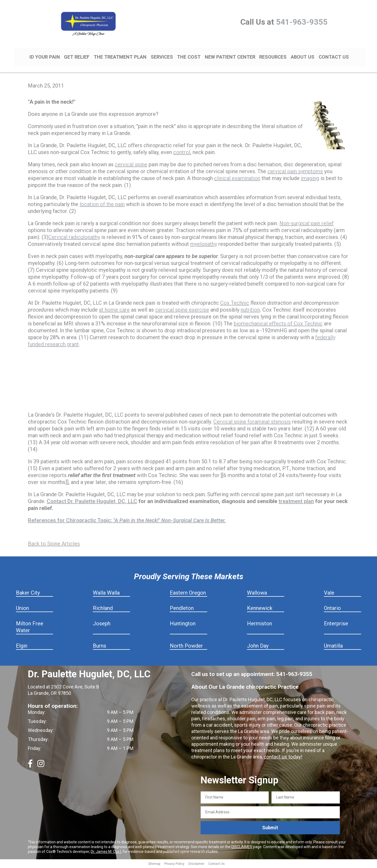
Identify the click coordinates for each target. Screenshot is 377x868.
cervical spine (131, 165)
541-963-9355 (302, 22)
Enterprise (336, 624)
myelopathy (204, 245)
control (182, 153)
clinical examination (237, 179)
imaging (310, 179)
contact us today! (282, 758)
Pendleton (182, 609)
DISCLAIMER (242, 847)
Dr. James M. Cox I (106, 852)
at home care (114, 311)
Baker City (28, 594)
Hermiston (259, 624)
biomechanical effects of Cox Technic (278, 324)
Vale (329, 594)
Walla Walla (106, 594)
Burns (99, 647)
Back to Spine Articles (54, 544)
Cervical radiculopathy (74, 238)
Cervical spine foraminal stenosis (252, 422)
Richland (103, 609)
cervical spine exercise (182, 311)
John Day (258, 647)
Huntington (183, 624)
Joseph (102, 624)
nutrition (250, 311)
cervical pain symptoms (295, 172)
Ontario (332, 609)
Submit (270, 828)
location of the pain (102, 205)
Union (22, 609)
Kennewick (260, 609)
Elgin (22, 647)
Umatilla (333, 647)
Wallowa (257, 594)
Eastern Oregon (188, 594)
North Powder (186, 647)
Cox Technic (235, 304)
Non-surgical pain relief (307, 224)
